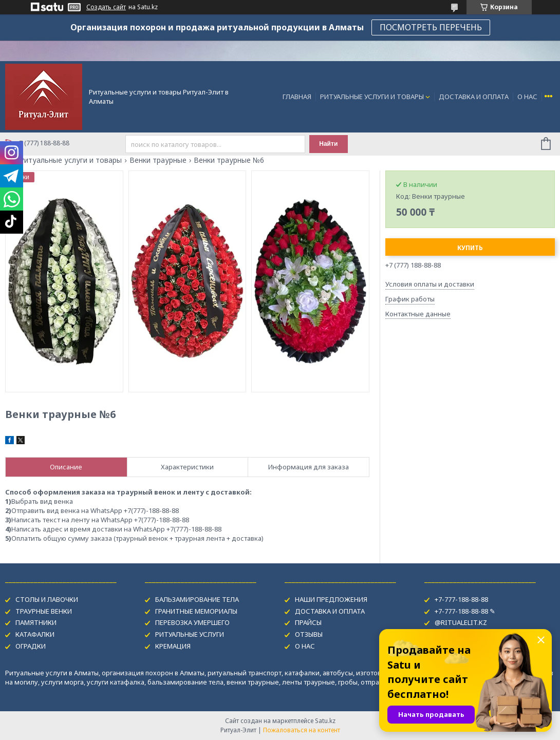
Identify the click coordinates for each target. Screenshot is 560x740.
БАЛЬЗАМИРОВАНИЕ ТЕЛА (197, 599)
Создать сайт (106, 7)
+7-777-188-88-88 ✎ (465, 611)
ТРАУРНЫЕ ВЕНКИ (44, 611)
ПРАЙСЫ (308, 622)
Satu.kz (325, 721)
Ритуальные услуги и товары (71, 160)
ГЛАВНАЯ (297, 97)
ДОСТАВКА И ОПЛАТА (474, 97)
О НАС (527, 97)
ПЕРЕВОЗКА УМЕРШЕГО (192, 622)
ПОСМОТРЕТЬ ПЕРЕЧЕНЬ (431, 27)
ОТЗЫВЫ (309, 634)
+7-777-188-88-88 (461, 599)
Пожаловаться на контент (302, 730)
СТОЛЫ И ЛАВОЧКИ (47, 599)
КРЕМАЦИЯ (173, 646)
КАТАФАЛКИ (35, 634)
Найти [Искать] (328, 144)
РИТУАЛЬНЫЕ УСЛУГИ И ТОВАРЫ (372, 97)
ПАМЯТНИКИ (36, 622)
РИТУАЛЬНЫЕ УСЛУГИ (190, 634)
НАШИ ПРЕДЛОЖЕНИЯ (331, 599)
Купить (470, 248)
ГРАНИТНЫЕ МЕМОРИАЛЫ (196, 611)
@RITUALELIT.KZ (461, 622)
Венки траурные (158, 160)
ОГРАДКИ (31, 646)
